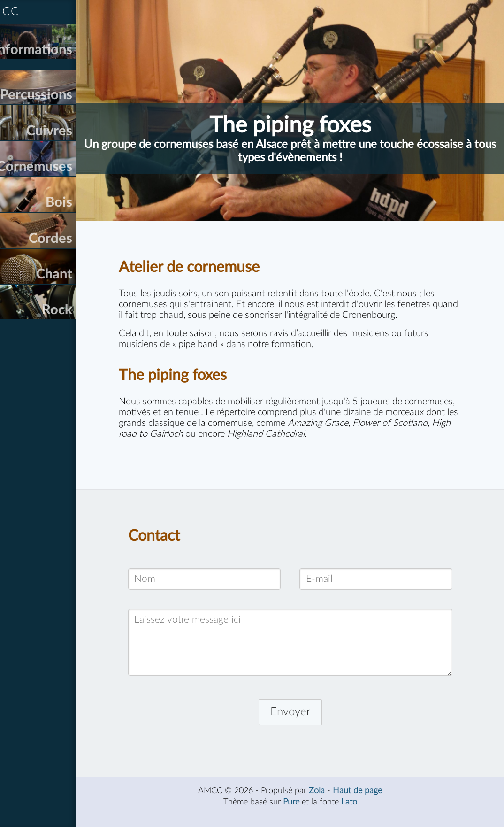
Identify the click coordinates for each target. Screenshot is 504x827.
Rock (84, 361)
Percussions (63, 108)
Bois (86, 235)
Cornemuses (61, 192)
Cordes (77, 276)
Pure (305, 813)
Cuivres (76, 150)
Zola (330, 801)
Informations (60, 56)
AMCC (28, 12)
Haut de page (371, 801)
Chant (81, 319)
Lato (363, 813)
